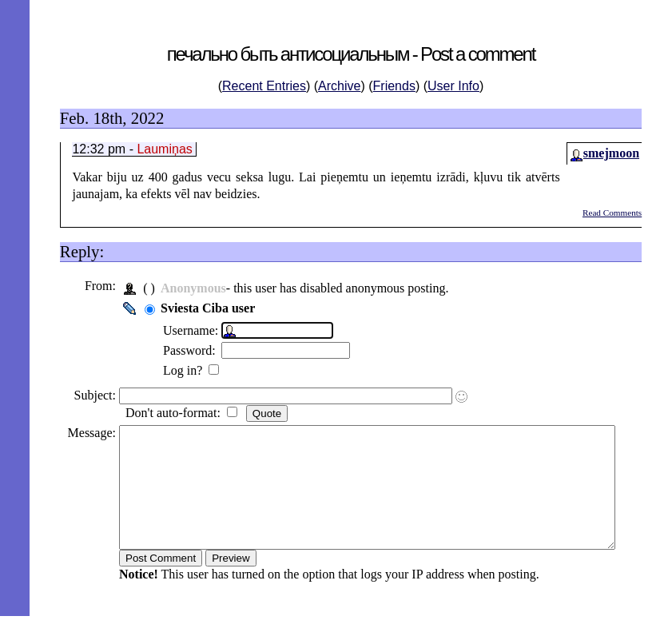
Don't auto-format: (169, 413)
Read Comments (612, 213)
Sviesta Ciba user (202, 308)
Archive (339, 86)
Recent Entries (264, 86)
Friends (394, 86)
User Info (453, 86)
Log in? (179, 370)
